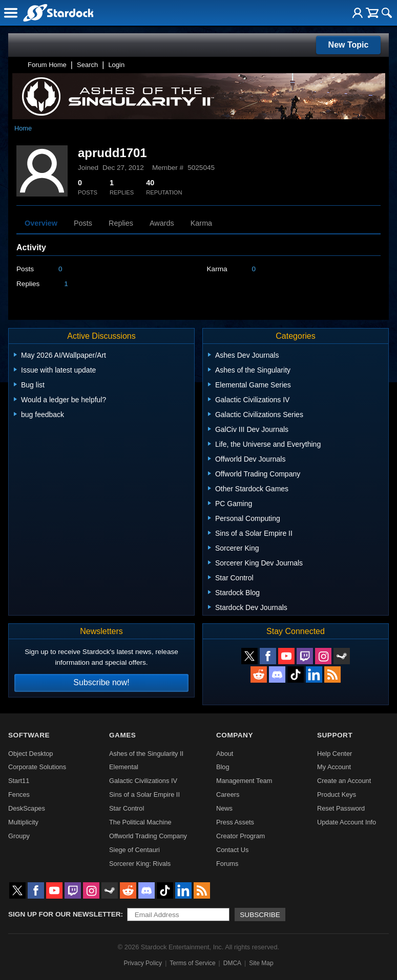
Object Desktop (31, 754)
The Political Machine (140, 822)
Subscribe (260, 915)
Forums (227, 864)
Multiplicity (23, 822)
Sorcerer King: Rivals (140, 864)
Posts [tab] (83, 223)
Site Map (261, 963)
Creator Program (241, 836)
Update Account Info (347, 822)
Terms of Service (192, 963)
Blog (223, 767)
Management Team (244, 781)
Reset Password (341, 808)
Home (23, 128)
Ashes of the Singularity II (146, 754)
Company (235, 735)
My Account (334, 767)
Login (116, 65)
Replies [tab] (121, 223)
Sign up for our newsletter (65, 914)
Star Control (127, 808)
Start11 (19, 781)
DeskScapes (27, 808)
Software (29, 735)
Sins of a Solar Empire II (144, 794)
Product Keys (337, 794)
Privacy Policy (143, 963)
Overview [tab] (41, 223)
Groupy (19, 836)
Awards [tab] (162, 223)
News (224, 808)
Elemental (124, 767)
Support (335, 735)
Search (87, 65)
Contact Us (232, 850)
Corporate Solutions (37, 767)
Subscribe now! (101, 682)
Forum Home (47, 65)
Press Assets (235, 822)
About (225, 754)
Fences (19, 794)
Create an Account (344, 781)
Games (122, 735)
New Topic (349, 45)
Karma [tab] (201, 223)
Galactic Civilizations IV (143, 781)
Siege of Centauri (134, 850)
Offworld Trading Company (148, 836)
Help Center (335, 754)
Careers (228, 794)
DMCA (232, 963)
